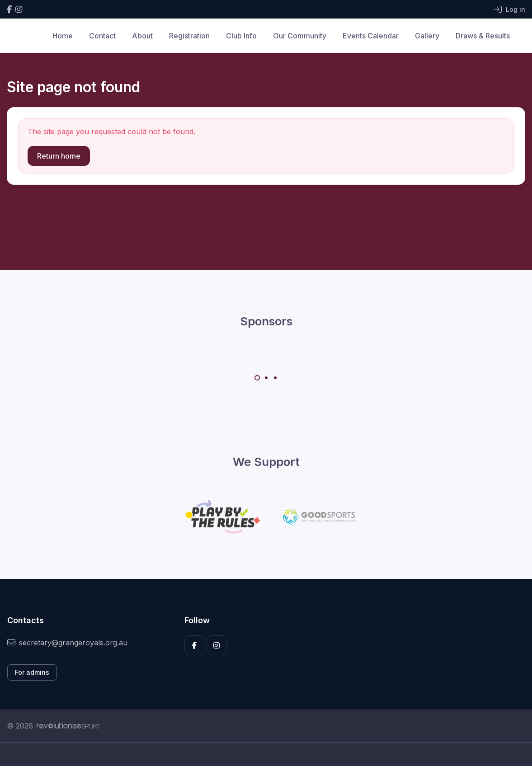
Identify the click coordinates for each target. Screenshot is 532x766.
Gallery (427, 36)
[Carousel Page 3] (275, 378)
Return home (59, 156)
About (142, 36)
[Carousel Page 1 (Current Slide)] (257, 378)
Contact (102, 36)
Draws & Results (483, 36)
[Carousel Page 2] (266, 378)
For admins (32, 672)
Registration (189, 36)
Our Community (300, 36)
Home (63, 36)
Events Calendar (371, 36)
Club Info (241, 36)
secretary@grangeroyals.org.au (67, 643)
